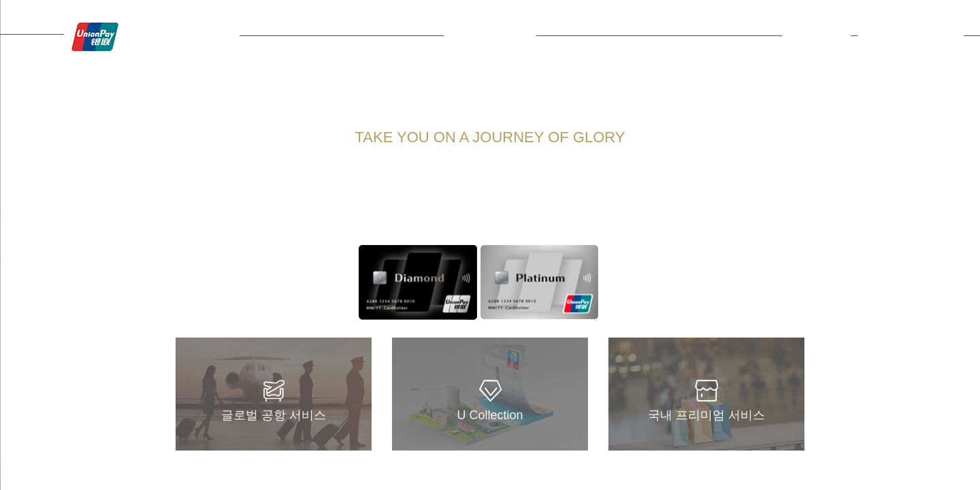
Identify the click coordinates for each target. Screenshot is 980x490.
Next (584, 282)
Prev (373, 282)
